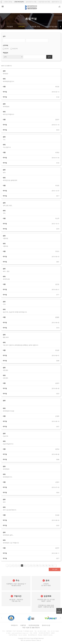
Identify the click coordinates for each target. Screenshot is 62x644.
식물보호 (5, 246)
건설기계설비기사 (8, 444)
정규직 (6, 49)
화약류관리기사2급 (8, 411)
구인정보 (10, 27)
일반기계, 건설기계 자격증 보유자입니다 (15, 312)
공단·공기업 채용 (51, 27)
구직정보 (21, 27)
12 (43, 565)
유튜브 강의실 (47, 2)
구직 (4, 213)
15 (52, 565)
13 (46, 565)
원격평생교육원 (22, 2)
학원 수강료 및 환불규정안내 (31, 628)
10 (37, 565)
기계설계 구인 (35, 27)
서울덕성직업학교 (9, 2)
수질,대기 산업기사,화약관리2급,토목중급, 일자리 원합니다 (20, 345)
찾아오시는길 (46, 625)
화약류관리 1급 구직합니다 (11, 543)
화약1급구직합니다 (8, 114)
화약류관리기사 (7, 477)
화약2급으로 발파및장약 (10, 180)
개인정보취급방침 (34, 625)
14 (49, 565)
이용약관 (23, 625)
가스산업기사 (7, 147)
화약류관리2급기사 (8, 81)
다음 (60, 27)
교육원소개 (14, 625)
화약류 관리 (6, 279)
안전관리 (5, 378)
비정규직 (14, 49)
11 (40, 565)
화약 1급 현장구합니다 (9, 510)
